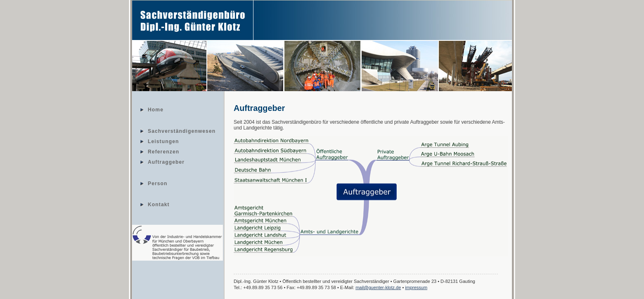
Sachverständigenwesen (182, 131)
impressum (416, 287)
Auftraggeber (166, 162)
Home (156, 109)
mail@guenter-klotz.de (378, 287)
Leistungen (163, 141)
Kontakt (159, 204)
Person (158, 183)
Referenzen (163, 151)
